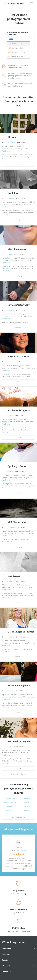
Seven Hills (27, 806)
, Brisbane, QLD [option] (15, 44)
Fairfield (27, 802)
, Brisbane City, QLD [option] (17, 52)
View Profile (19, 164)
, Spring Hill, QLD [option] (16, 48)
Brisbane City (10, 798)
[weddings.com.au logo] (14, 4)
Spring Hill (27, 798)
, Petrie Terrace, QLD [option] (17, 56)
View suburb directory (19, 817)
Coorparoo (10, 806)
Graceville (27, 810)
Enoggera (10, 810)
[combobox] (18, 39)
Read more (6, 151)
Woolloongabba (10, 802)
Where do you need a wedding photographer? (17, 33)
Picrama (24, 850)
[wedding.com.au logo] (13, 943)
